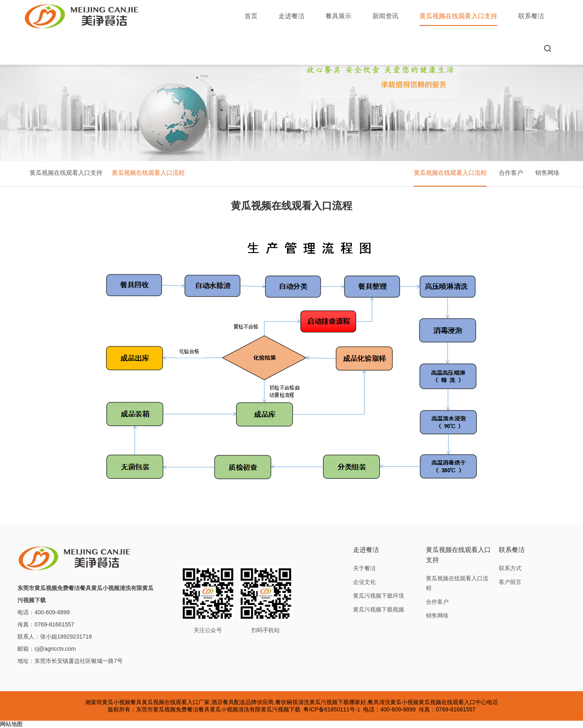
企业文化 (364, 582)
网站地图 (11, 724)
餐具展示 (338, 16)
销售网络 (547, 173)
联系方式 (510, 568)
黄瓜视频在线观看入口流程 (148, 173)
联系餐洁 (531, 16)
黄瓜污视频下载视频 (379, 609)
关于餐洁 (364, 568)
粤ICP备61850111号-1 (332, 709)
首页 (251, 16)
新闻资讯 (385, 16)
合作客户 (511, 173)
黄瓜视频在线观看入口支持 (458, 19)
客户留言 (510, 582)
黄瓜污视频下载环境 (379, 596)
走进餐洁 (291, 16)
